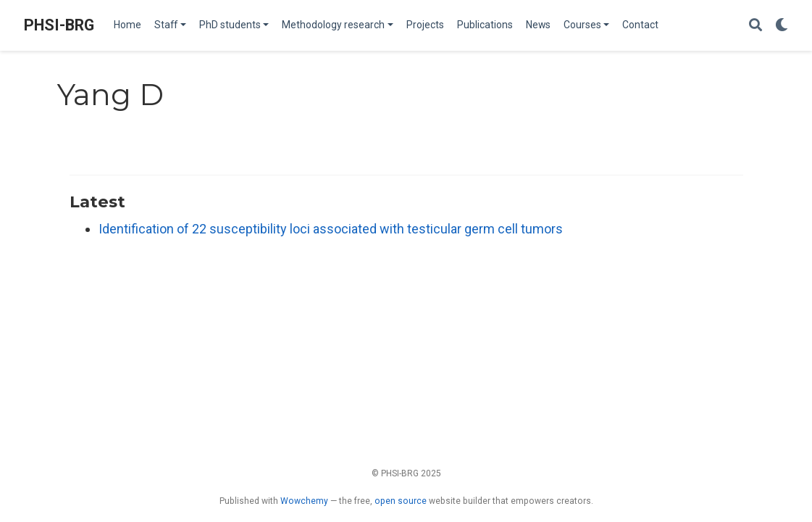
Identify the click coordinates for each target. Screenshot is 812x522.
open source (401, 501)
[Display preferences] (782, 26)
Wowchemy (304, 501)
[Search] (756, 26)
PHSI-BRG (59, 25)
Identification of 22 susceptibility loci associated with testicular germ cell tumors (331, 229)
